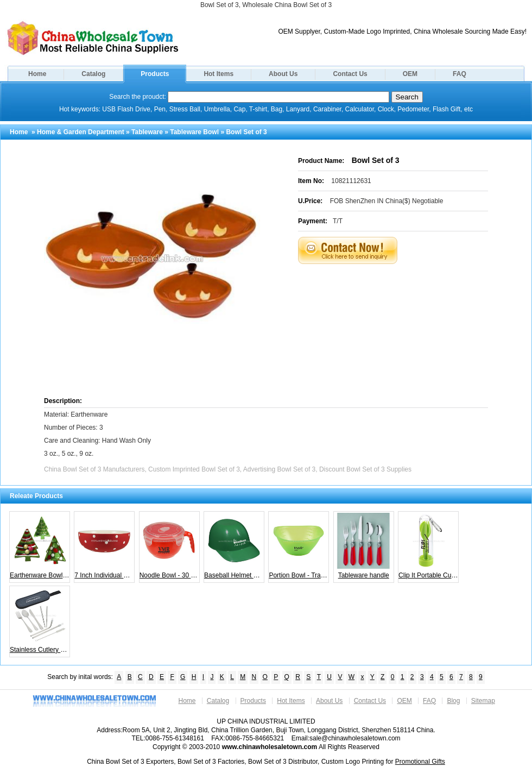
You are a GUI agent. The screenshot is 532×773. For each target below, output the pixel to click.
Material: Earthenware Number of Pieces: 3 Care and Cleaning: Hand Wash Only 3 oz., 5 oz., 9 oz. (97, 434)
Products (155, 74)
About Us (283, 74)
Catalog (93, 74)
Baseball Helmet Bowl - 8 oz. (234, 546)
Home (37, 74)
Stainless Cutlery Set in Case (40, 620)
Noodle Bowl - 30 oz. (170, 546)
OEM (410, 74)
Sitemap (483, 701)
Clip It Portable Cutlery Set (429, 546)
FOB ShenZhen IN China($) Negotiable (387, 201)
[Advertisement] (357, 329)
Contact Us (350, 74)
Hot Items (218, 74)
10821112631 (351, 181)
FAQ (460, 74)
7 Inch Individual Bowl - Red (104, 546)
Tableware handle (363, 546)
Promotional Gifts (420, 762)
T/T (338, 221)
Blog (453, 701)
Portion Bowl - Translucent (299, 546)
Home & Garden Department (81, 132)
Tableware (147, 132)
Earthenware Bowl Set (40, 546)
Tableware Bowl (194, 132)
